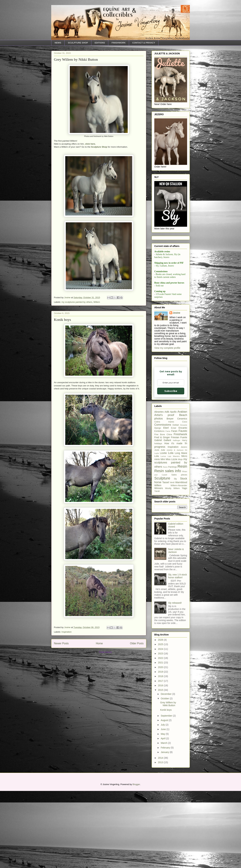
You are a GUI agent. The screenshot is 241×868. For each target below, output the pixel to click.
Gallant (167, 517)
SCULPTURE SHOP (78, 43)
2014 (161, 835)
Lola (171, 530)
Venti (172, 560)
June (164, 806)
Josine (177, 390)
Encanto (183, 505)
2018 (161, 753)
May (163, 811)
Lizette (163, 530)
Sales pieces (179, 552)
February (166, 825)
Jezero (184, 524)
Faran (174, 508)
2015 (161, 767)
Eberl (166, 505)
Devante (184, 502)
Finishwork (180, 511)
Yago (184, 565)
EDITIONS (100, 43)
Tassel (166, 559)
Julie (163, 527)
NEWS (58, 43)
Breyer (170, 496)
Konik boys (62, 320)
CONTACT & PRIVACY (144, 43)
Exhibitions (159, 508)
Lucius (163, 533)
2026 (161, 717)
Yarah (157, 568)
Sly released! (175, 680)
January (165, 829)
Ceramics (182, 496)
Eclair (174, 505)
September (167, 793)
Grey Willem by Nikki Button (76, 59)
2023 (161, 731)
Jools (157, 527)
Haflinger (177, 517)
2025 (161, 721)
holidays (158, 521)
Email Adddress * (170, 291)
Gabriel (158, 517)
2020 (161, 744)
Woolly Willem (172, 565)
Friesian (175, 514)
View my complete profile (167, 425)
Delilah (176, 502)
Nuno (165, 544)
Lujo (169, 533)
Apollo (173, 489)
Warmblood (181, 559)
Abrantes (159, 489)
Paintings (173, 544)
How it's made (173, 520)
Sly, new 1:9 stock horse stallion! (178, 653)
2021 (161, 740)
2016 (161, 763)
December (166, 771)
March (164, 820)
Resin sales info (168, 548)
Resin (182, 543)
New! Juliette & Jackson (176, 628)
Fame (168, 508)
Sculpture (162, 555)
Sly (175, 556)
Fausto (183, 508)
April (163, 816)
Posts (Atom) (105, 652)
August (165, 797)
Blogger (136, 861)
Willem (97, 302)
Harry (185, 517)
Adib (167, 489)
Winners (159, 565)
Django (158, 505)
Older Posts (137, 643)
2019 (161, 749)
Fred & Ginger (162, 514)
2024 (161, 726)
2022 (161, 735)
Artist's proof (164, 492)
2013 (161, 839)
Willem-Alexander (179, 563)
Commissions (163, 502)
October (165, 776)
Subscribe (170, 305)
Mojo (180, 536)
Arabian (182, 489)
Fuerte (184, 514)
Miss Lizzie (171, 536)
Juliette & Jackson (175, 527)
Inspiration (67, 632)
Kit (186, 527)
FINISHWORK (119, 43)
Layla (157, 530)
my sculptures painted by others (77, 302)
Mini (163, 536)
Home (99, 643)
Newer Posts (61, 643)
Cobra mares (164, 499)
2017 (161, 758)
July (163, 802)
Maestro (176, 533)
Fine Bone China (163, 512)
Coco (185, 499)
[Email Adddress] (170, 296)
